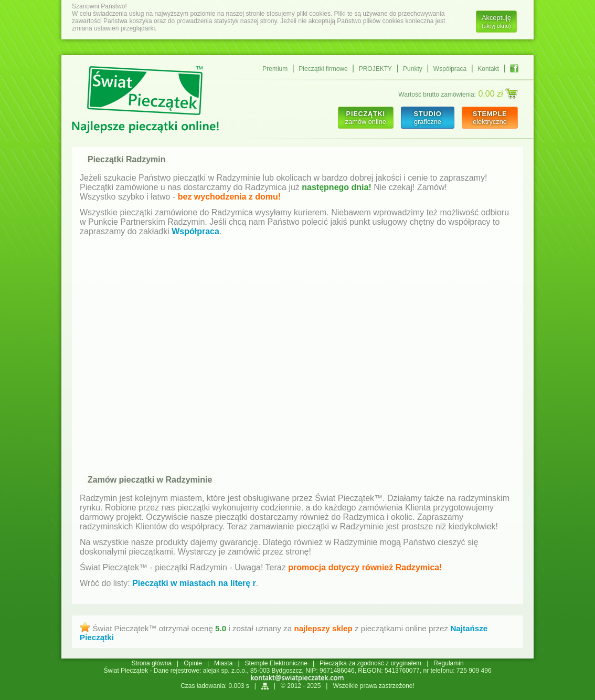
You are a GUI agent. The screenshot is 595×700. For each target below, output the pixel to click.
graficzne (427, 118)
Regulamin (448, 663)
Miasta (223, 663)
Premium (275, 69)
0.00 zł (498, 93)
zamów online (366, 118)
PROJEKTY (375, 69)
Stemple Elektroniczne (276, 663)
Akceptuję (496, 21)
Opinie (193, 663)
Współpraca (450, 69)
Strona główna (151, 663)
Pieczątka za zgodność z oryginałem (370, 663)
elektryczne (490, 118)
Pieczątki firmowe (323, 69)
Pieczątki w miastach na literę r (194, 583)
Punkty (413, 69)
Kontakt (488, 69)
